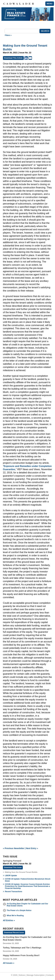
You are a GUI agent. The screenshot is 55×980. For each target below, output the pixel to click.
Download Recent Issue (14, 933)
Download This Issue (13, 868)
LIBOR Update (11, 876)
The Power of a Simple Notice (19, 910)
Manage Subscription (36, 975)
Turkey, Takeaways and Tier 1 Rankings (22, 948)
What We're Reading (15, 916)
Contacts (50, 975)
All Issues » (9, 963)
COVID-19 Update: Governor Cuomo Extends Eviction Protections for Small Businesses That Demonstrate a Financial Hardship (27, 886)
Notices (22, 975)
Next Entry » (32, 848)
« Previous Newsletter (14, 848)
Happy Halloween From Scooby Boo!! (21, 955)
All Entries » (9, 920)
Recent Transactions (14, 892)
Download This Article (13, 58)
